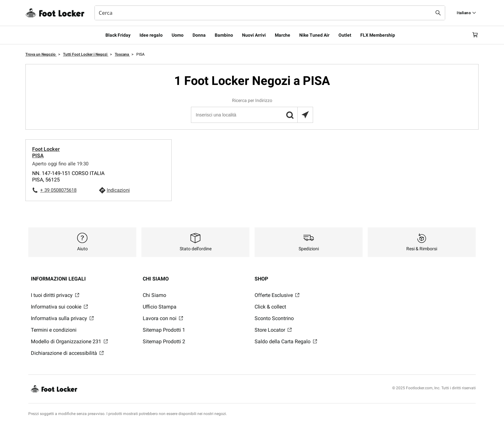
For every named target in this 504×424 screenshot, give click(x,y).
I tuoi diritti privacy (55, 295)
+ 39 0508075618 (58, 190)
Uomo (178, 35)
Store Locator (273, 330)
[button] (290, 115)
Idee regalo (151, 35)
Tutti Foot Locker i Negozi (86, 54)
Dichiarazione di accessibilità (67, 353)
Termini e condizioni (54, 330)
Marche (283, 35)
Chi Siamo (154, 295)
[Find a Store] (466, 13)
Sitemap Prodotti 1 (164, 330)
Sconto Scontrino (274, 318)
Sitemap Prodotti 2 (164, 341)
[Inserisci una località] (252, 115)
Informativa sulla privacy (62, 318)
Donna (199, 35)
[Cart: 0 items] (473, 35)
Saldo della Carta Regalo (286, 341)
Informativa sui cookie (59, 307)
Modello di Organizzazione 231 (69, 341)
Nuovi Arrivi (254, 35)
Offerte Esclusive (277, 295)
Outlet (345, 35)
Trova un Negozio (41, 54)
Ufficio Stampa (160, 307)
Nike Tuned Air (314, 35)
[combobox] (270, 13)
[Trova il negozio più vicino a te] (305, 115)
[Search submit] (438, 13)
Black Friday (118, 35)
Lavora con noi (163, 318)
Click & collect (270, 307)
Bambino (224, 35)
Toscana (122, 54)
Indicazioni (118, 190)
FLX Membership (378, 35)
